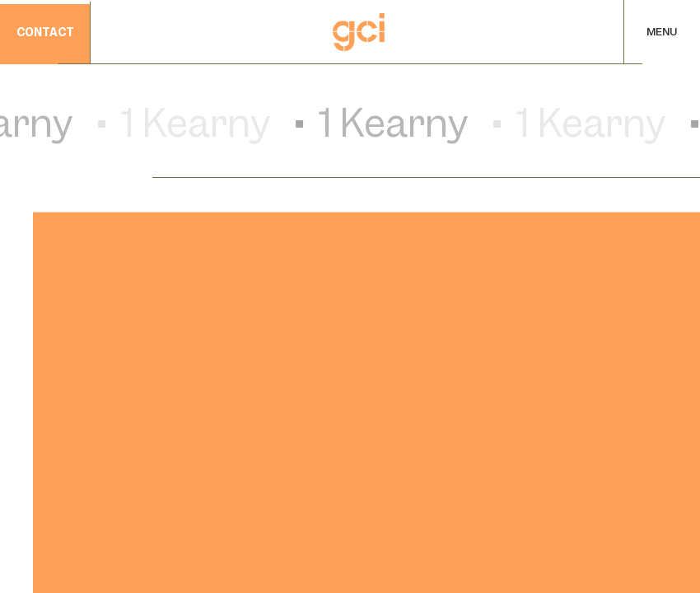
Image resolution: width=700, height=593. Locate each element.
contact (45, 34)
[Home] (359, 32)
